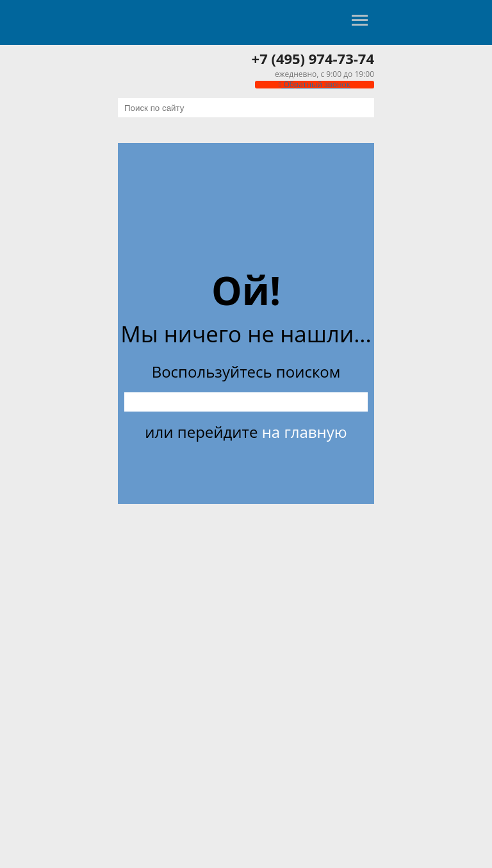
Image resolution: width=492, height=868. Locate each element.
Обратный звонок (315, 84)
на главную (305, 432)
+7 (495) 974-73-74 (313, 58)
